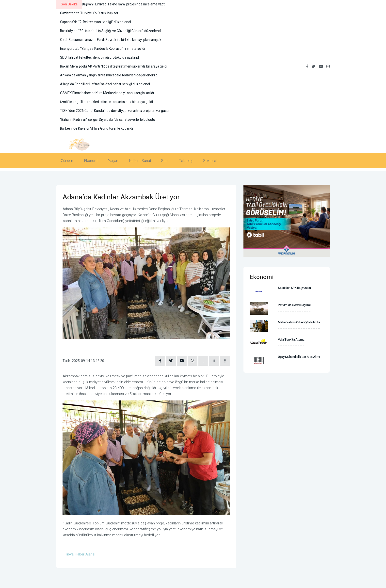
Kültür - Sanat (140, 161)
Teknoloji (186, 161)
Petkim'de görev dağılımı (294, 305)
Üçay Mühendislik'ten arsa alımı (299, 357)
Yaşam (114, 161)
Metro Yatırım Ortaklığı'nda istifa (299, 322)
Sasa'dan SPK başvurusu (294, 288)
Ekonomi (91, 161)
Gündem (68, 161)
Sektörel (210, 161)
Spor (165, 161)
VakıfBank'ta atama (291, 339)
